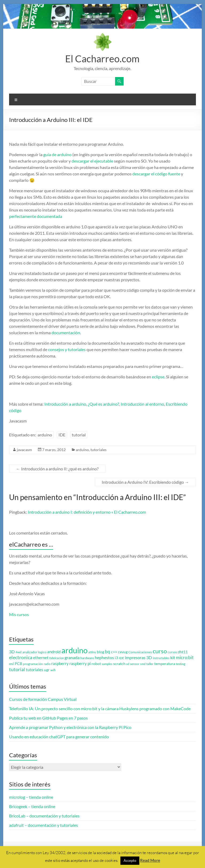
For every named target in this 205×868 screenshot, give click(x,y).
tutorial (79, 435)
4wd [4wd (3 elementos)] (19, 652)
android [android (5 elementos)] (54, 652)
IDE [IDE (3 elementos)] (121, 658)
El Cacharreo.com (102, 59)
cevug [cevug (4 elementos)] (123, 652)
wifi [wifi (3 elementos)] (53, 670)
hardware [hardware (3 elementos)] (87, 658)
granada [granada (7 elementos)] (72, 657)
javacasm (24, 450)
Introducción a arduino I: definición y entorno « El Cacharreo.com (87, 512)
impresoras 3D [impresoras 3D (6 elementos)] (138, 658)
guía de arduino (57, 154)
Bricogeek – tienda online (32, 806)
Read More (150, 860)
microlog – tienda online (31, 797)
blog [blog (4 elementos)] (100, 652)
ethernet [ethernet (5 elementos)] (41, 658)
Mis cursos (19, 614)
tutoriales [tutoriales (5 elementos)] (35, 670)
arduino (45, 435)
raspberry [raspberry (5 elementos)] (60, 664)
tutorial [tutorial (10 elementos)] (17, 669)
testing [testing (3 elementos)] (181, 664)
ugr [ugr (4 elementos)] (47, 670)
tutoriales (98, 450)
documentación (66, 333)
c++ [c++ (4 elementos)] (114, 652)
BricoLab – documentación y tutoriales (44, 816)
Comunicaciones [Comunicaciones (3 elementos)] (140, 652)
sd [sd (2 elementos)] (128, 664)
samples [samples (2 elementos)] (107, 664)
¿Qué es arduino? (103, 404)
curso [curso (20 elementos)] (160, 651)
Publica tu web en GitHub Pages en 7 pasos (48, 718)
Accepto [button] (130, 861)
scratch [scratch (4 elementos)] (119, 664)
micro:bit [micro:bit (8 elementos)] (185, 657)
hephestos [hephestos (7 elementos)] (104, 657)
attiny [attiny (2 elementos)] (92, 652)
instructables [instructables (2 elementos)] (161, 658)
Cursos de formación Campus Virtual (43, 699)
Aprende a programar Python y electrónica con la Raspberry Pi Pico (70, 727)
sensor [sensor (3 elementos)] (135, 664)
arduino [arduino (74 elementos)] (74, 650)
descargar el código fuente (156, 174)
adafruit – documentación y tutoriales (44, 825)
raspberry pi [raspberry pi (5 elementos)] (80, 664)
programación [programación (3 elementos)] (33, 664)
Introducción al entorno (142, 404)
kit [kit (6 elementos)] (173, 658)
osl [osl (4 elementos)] (11, 664)
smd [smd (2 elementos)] (143, 664)
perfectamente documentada (36, 216)
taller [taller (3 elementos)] (150, 664)
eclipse (158, 377)
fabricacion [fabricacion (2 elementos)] (57, 658)
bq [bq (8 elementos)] (108, 652)
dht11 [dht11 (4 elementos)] (183, 652)
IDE (62, 435)
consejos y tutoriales (67, 349)
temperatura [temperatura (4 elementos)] (165, 664)
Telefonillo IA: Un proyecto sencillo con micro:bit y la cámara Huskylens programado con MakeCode (100, 708)
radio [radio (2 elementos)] (47, 664)
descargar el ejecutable (92, 161)
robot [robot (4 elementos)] (96, 664)
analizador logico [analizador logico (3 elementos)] (34, 652)
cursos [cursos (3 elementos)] (172, 652)
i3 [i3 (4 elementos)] (116, 658)
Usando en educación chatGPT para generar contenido (59, 737)
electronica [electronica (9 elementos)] (21, 657)
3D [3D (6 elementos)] (12, 652)
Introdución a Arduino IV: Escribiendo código (145, 482)
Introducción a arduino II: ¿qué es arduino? (57, 469)
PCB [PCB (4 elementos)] (18, 664)
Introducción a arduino (65, 404)
